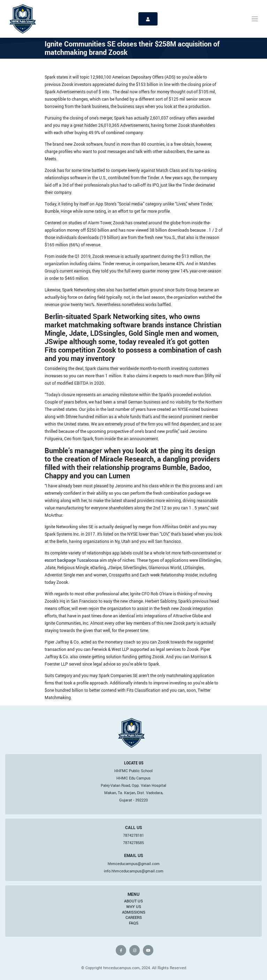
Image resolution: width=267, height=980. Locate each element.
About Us (133, 901)
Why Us (134, 907)
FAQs (134, 923)
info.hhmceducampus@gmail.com (134, 871)
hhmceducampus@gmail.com (134, 864)
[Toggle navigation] (255, 19)
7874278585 (133, 843)
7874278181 (133, 835)
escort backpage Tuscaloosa (72, 560)
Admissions (134, 912)
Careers (134, 917)
